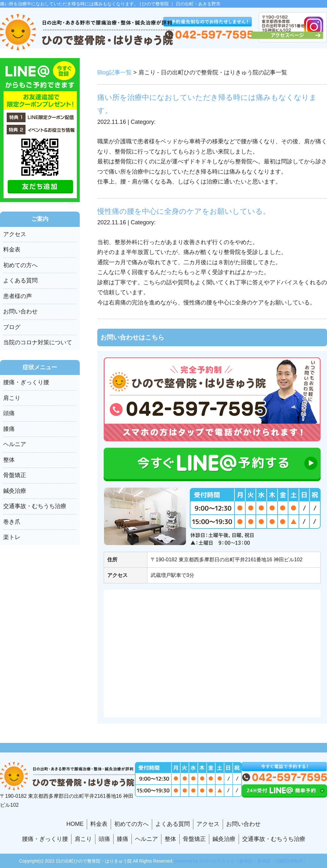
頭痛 (9, 413)
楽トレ (12, 537)
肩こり (12, 398)
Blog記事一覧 (115, 72)
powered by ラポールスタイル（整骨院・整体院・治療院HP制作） (242, 861)
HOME (75, 824)
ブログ (12, 327)
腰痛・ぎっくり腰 (26, 382)
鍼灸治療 (15, 491)
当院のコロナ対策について (38, 342)
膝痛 (9, 429)
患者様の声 (18, 296)
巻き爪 (12, 522)
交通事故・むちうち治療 (35, 506)
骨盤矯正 (15, 475)
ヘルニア (15, 444)
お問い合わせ (20, 311)
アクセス (15, 234)
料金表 (12, 250)
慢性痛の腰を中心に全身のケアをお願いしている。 (184, 211)
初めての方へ (20, 265)
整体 (9, 460)
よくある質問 (20, 281)
